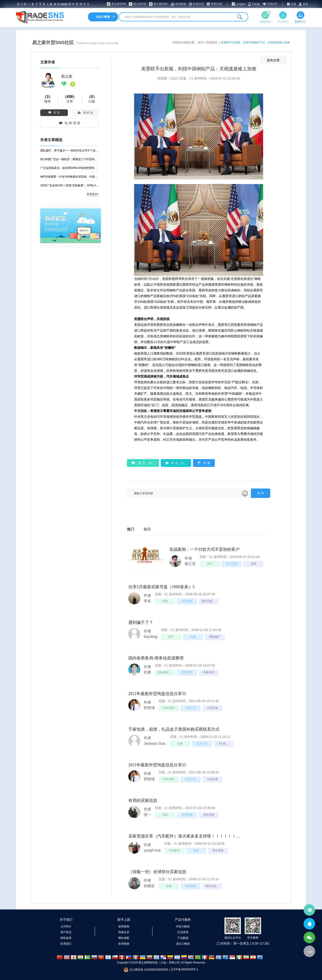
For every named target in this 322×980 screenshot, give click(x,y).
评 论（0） (176, 463)
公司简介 (66, 926)
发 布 (260, 493)
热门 (131, 529)
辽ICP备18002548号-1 (184, 969)
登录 (305, 4)
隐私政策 (66, 938)
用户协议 (66, 932)
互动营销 (183, 932)
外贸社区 (198, 4)
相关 (147, 529)
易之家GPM (119, 4)
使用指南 (124, 926)
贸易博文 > (214, 43)
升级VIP (272, 4)
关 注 (54, 113)
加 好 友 (85, 113)
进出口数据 (183, 944)
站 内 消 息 (70, 123)
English (241, 4)
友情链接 (124, 944)
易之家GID (140, 4)
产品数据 (183, 938)
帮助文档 (216, 4)
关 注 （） (143, 463)
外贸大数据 (183, 926)
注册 (293, 4)
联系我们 (66, 944)
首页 (201, 43)
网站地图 (124, 938)
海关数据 (181, 4)
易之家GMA (161, 4)
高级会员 (124, 932)
